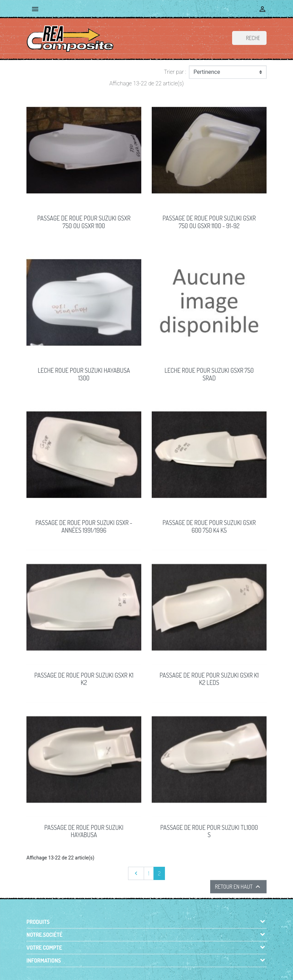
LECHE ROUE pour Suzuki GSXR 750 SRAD (209, 374)
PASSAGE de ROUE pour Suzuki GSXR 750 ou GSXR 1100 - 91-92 (209, 222)
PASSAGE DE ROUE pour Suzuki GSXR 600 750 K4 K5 (209, 526)
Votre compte (44, 948)
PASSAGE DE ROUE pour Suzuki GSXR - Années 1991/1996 (84, 526)
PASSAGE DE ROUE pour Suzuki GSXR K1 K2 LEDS (209, 679)
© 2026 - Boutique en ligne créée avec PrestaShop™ (148, 971)
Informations (44, 960)
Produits (38, 922)
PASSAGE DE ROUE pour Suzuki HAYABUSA (84, 831)
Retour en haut (238, 887)
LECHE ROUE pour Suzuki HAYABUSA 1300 (84, 374)
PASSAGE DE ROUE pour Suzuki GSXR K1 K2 (84, 679)
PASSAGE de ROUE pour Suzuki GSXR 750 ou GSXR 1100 (84, 222)
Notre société (45, 935)
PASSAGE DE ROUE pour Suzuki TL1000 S (209, 831)
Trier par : (175, 72)
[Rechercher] (249, 38)
